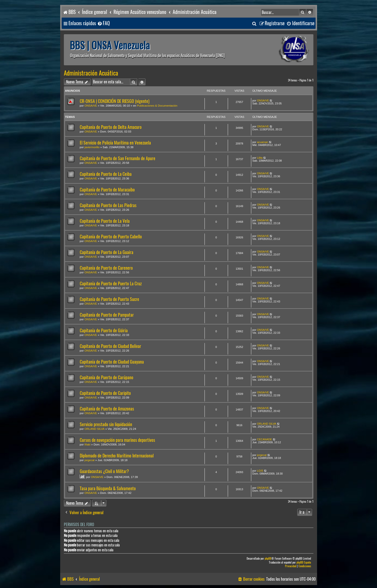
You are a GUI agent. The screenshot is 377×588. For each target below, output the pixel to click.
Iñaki (87, 444)
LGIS (260, 471)
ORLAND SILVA (94, 429)
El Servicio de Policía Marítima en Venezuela (115, 143)
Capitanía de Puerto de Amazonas (107, 409)
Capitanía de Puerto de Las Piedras (108, 205)
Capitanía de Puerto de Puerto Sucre (109, 299)
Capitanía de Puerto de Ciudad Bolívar (110, 346)
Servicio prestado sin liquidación (106, 424)
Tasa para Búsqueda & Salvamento (108, 488)
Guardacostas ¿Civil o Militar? (104, 471)
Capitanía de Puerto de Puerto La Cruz (111, 283)
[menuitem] (103, 23)
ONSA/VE (91, 106)
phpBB (268, 559)
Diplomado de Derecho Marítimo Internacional (117, 456)
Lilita (260, 158)
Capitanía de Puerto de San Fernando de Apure (118, 158)
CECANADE (264, 439)
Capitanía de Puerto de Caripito (105, 393)
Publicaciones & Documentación (157, 106)
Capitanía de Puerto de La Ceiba (106, 174)
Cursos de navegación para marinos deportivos (117, 440)
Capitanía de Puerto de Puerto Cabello (111, 237)
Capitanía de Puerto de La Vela (105, 221)
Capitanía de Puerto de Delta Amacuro (111, 127)
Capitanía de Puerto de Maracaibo (107, 190)
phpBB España (304, 562)
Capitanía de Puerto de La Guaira (107, 252)
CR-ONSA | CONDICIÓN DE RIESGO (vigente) (115, 101)
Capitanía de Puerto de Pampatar (107, 315)
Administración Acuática (91, 73)
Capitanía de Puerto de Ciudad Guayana (112, 362)
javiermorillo (92, 147)
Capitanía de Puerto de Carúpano (107, 377)
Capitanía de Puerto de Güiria (104, 330)
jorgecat (89, 460)
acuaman (262, 142)
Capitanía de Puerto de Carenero (106, 268)
